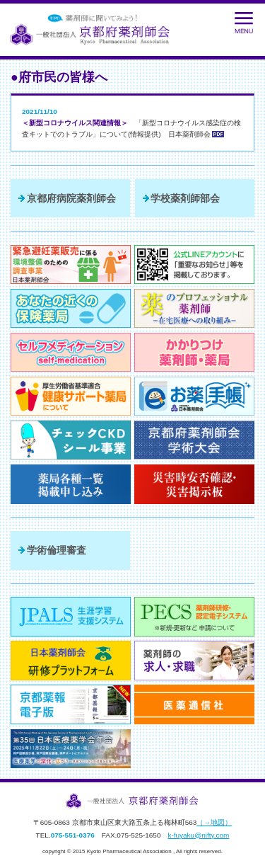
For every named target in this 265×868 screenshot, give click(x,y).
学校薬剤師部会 (185, 198)
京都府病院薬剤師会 (71, 198)
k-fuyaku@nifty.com (198, 835)
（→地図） (214, 822)
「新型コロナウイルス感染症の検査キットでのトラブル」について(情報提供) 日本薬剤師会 (131, 129)
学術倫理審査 (57, 550)
